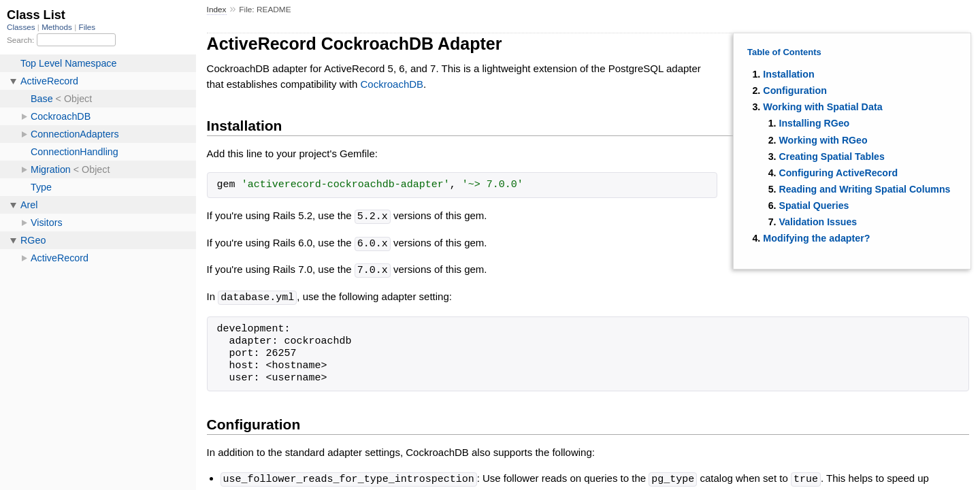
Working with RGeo (823, 140)
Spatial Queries (814, 206)
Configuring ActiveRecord (838, 173)
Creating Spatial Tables (831, 157)
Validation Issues (818, 222)
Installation (788, 74)
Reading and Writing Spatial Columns (864, 189)
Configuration (795, 91)
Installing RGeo (814, 123)
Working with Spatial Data (822, 107)
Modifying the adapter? (816, 238)
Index (217, 10)
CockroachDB (392, 84)
